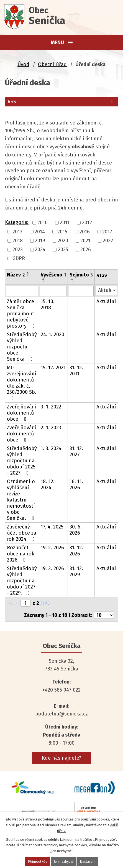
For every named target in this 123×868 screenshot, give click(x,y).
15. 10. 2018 (48, 305)
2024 (40, 250)
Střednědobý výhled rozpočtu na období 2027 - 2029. (22, 581)
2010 (43, 223)
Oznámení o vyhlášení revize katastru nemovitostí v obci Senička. (22, 500)
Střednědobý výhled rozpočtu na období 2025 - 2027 (22, 461)
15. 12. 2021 (53, 368)
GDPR (19, 259)
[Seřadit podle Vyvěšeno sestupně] (44, 281)
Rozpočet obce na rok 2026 (21, 554)
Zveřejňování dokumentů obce (22, 413)
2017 (107, 232)
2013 (17, 232)
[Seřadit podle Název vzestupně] (28, 273)
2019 (40, 241)
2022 (108, 241)
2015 (62, 232)
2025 (63, 250)
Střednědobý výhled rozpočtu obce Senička (22, 347)
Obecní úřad (52, 64)
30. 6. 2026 (76, 530)
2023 (18, 250)
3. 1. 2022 (51, 407)
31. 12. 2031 (76, 371)
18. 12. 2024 (48, 485)
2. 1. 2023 (51, 428)
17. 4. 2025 (52, 527)
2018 (18, 241)
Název (16, 275)
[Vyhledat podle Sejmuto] (81, 291)
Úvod (23, 64)
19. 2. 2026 (52, 548)
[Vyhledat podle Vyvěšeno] (53, 291)
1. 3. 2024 (51, 448)
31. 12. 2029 (76, 572)
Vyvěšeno (53, 275)
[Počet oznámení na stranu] (104, 615)
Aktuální (106, 301)
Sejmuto (81, 275)
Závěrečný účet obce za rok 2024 (22, 533)
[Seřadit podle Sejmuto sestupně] (73, 281)
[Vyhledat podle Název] (22, 291)
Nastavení (88, 861)
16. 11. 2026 (76, 485)
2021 (85, 241)
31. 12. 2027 (76, 452)
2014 (40, 232)
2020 (63, 241)
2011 (65, 223)
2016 (85, 232)
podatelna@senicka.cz (61, 714)
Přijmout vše (37, 861)
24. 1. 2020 (52, 335)
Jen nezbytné (64, 861)
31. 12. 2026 (76, 551)
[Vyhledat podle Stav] (106, 290)
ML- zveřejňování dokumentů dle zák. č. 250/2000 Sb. (22, 383)
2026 (86, 250)
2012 (87, 223)
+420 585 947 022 (61, 690)
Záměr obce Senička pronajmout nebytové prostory (22, 314)
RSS (61, 102)
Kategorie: (17, 222)
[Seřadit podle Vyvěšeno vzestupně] (44, 279)
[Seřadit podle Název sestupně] (28, 275)
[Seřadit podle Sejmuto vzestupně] (73, 279)
